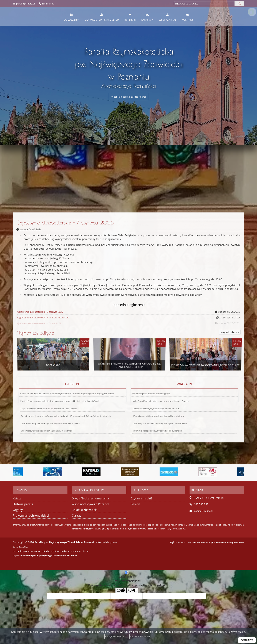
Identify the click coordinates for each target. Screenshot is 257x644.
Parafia (146, 17)
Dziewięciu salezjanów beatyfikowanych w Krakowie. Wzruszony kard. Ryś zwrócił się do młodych (65, 409)
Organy (18, 510)
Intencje (130, 17)
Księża (17, 498)
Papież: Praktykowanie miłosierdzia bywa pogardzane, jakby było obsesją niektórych (61, 406)
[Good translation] (121, 590)
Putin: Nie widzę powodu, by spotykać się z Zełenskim (143, 413)
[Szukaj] (239, 4)
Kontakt (187, 17)
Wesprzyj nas (168, 17)
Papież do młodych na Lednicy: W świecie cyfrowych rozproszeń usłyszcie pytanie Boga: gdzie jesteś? (68, 405)
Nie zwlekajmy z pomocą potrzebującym (156, 405)
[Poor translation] (132, 590)
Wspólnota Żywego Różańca (91, 504)
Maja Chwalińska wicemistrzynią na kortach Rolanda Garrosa (48, 407)
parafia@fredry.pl (25, 4)
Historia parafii (23, 504)
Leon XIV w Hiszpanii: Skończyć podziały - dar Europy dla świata (43, 411)
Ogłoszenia (71, 17)
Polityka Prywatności (115, 636)
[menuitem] (71, 16)
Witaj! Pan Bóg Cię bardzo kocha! (129, 97)
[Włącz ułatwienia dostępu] (251, 6)
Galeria (135, 504)
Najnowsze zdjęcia (35, 333)
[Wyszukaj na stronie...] (204, 4)
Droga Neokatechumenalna (90, 498)
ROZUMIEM (246, 640)
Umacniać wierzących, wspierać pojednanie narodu (155, 407)
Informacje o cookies (142, 636)
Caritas (76, 515)
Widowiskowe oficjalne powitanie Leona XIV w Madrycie (154, 409)
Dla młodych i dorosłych (102, 17)
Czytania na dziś (141, 498)
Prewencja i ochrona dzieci (31, 515)
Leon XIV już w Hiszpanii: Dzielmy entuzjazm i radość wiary (152, 411)
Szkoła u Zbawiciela (85, 510)
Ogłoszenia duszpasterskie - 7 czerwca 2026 (65, 223)
